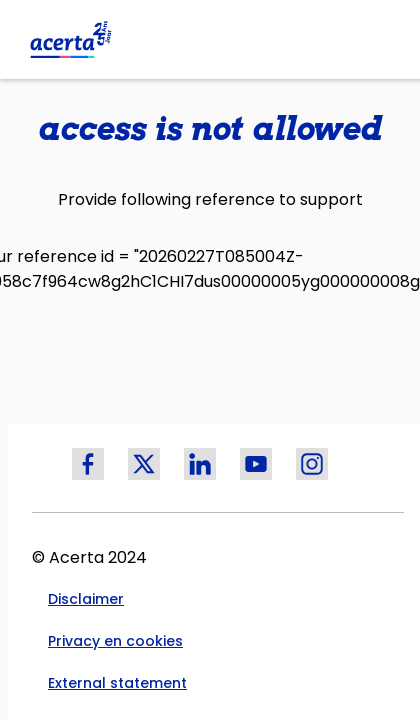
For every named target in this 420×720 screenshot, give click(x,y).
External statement (117, 683)
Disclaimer (86, 599)
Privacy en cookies (115, 641)
